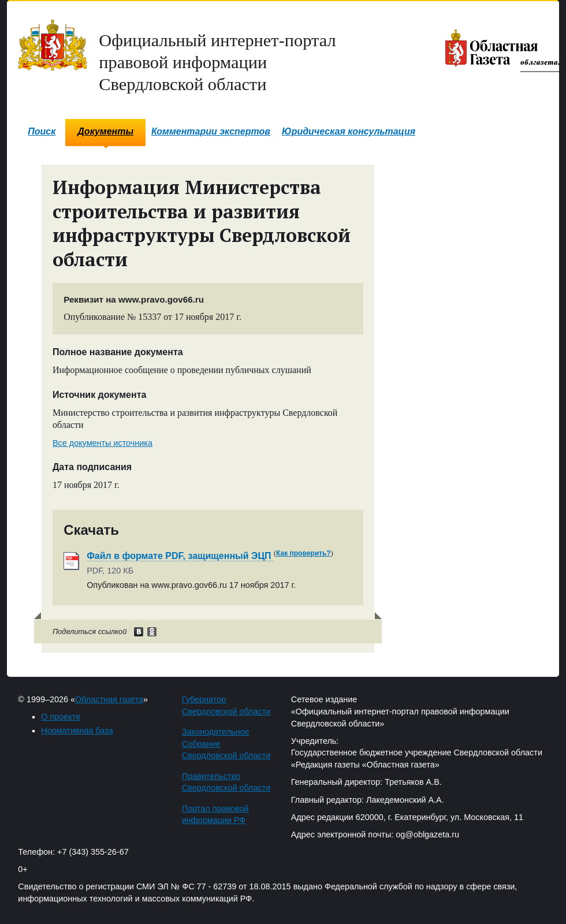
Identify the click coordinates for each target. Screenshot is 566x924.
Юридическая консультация (349, 131)
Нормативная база (77, 731)
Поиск (42, 131)
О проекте (61, 717)
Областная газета (109, 699)
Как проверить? (304, 553)
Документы (105, 131)
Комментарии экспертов (211, 131)
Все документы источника (103, 443)
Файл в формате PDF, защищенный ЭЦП (180, 556)
